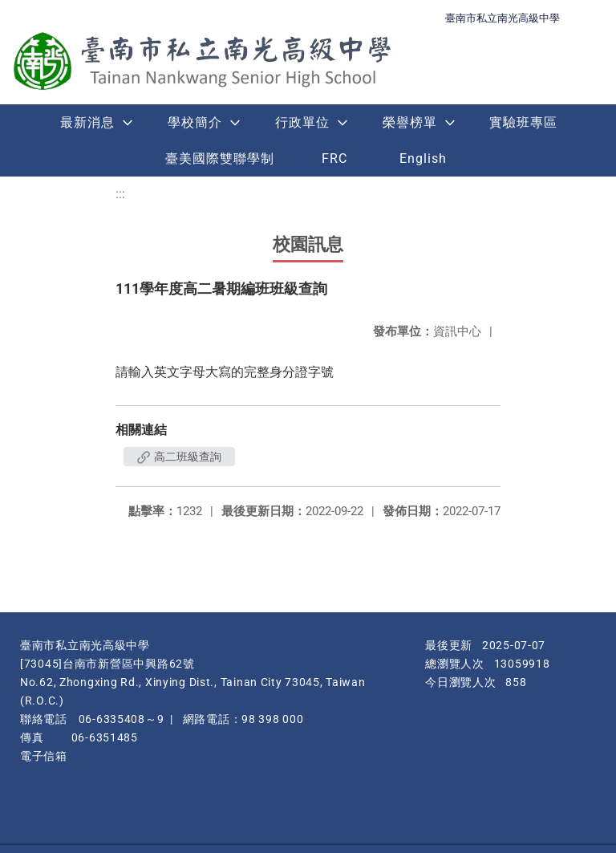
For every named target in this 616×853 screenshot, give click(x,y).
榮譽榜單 (410, 122)
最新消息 (87, 122)
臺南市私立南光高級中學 (503, 18)
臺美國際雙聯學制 (220, 158)
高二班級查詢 (179, 457)
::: (120, 194)
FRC (334, 158)
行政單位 (302, 122)
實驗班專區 (523, 122)
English (423, 158)
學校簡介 (195, 122)
